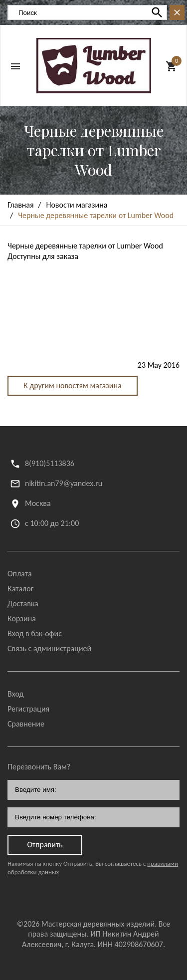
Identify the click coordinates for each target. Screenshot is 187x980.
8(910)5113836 (50, 463)
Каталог (20, 589)
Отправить (45, 845)
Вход (15, 694)
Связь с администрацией (49, 648)
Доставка (23, 604)
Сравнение (26, 724)
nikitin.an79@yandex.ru (64, 483)
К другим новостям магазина (73, 385)
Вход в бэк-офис (35, 633)
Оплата (20, 574)
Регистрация (28, 709)
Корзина (22, 618)
